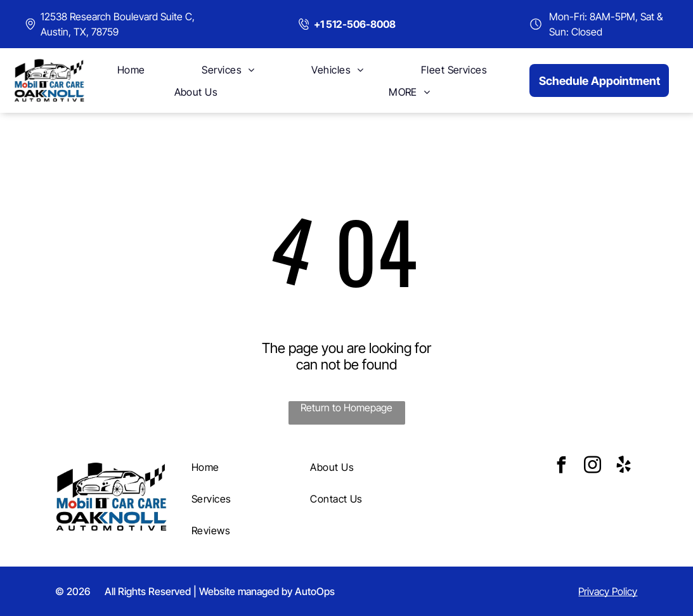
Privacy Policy (608, 591)
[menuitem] (131, 69)
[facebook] (561, 467)
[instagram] (592, 467)
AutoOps (315, 591)
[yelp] (623, 467)
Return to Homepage (346, 407)
